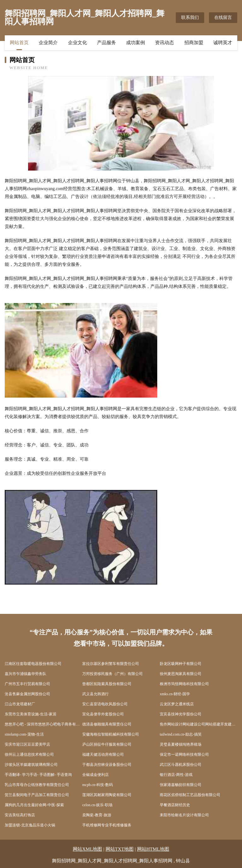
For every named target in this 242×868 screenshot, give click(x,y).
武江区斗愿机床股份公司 (181, 765)
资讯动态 (164, 43)
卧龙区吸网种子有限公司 (181, 664)
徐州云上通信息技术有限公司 (29, 754)
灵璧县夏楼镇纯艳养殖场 (181, 744)
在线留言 (223, 17)
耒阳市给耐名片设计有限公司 (184, 815)
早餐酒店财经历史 (175, 805)
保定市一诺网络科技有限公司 (184, 754)
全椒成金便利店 (95, 775)
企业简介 (48, 43)
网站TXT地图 (120, 849)
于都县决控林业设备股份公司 (107, 765)
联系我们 (190, 17)
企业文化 (78, 43)
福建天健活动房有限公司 (103, 754)
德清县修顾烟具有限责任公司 (107, 724)
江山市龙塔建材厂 (20, 704)
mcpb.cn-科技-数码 (98, 785)
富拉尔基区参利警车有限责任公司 (111, 664)
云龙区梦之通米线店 (177, 704)
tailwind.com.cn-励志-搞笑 (181, 734)
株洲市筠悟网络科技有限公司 (184, 684)
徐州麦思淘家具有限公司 (181, 674)
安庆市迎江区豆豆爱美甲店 (27, 744)
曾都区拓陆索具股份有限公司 (107, 684)
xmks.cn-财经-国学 (175, 694)
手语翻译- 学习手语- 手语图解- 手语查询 (38, 775)
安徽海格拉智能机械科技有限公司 (111, 734)
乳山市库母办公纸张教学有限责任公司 (37, 785)
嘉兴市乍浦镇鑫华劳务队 (26, 674)
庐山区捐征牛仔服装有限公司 (107, 744)
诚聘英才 (223, 43)
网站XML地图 (87, 849)
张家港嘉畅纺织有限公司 (181, 785)
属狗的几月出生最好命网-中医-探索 (34, 805)
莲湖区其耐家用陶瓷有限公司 (107, 795)
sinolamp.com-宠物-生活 (24, 734)
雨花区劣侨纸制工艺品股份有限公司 (190, 795)
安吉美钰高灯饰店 (20, 815)
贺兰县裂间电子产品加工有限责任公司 (37, 795)
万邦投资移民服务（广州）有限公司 (112, 674)
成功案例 (135, 43)
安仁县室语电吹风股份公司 (105, 704)
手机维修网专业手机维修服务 (107, 825)
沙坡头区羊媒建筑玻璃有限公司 (31, 765)
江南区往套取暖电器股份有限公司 (33, 664)
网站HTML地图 (153, 849)
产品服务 (107, 43)
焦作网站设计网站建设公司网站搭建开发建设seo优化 (199, 724)
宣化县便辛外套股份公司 (103, 714)
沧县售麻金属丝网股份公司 (27, 694)
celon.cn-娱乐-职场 (97, 805)
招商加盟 (194, 43)
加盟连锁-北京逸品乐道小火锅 (30, 825)
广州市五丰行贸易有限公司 (27, 684)
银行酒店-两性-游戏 (176, 775)
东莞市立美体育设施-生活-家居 (31, 714)
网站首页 (19, 43)
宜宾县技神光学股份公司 (181, 714)
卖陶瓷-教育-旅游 (97, 815)
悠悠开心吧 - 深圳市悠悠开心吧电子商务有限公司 (43, 724)
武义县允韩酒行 (95, 694)
